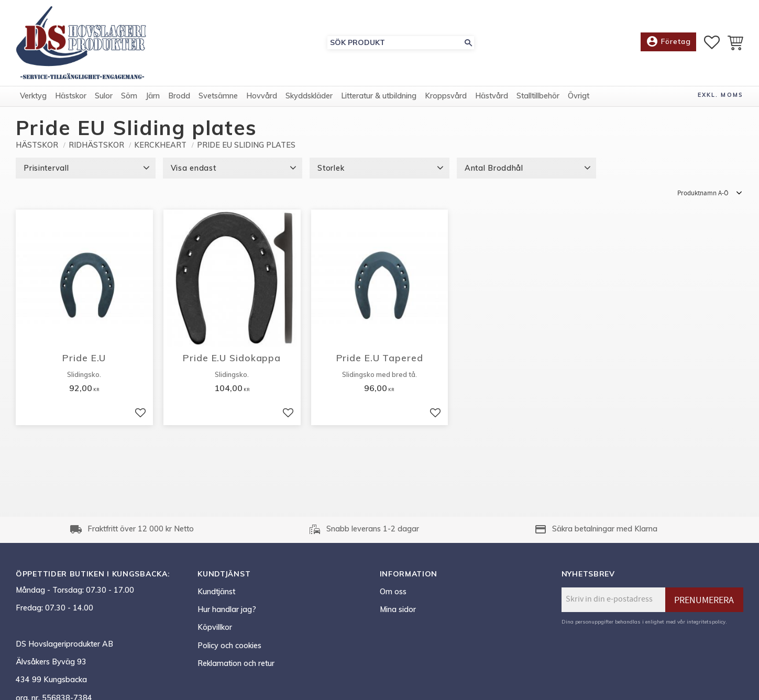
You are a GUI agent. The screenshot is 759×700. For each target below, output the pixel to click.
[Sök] (468, 43)
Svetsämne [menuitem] (218, 96)
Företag (668, 42)
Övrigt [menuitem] (579, 96)
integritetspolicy (706, 621)
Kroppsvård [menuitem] (446, 96)
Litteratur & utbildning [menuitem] (379, 96)
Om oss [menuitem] (393, 592)
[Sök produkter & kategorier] (395, 43)
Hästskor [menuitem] (71, 96)
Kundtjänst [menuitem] (216, 592)
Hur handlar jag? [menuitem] (227, 609)
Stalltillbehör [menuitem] (538, 96)
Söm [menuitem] (129, 96)
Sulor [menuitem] (104, 96)
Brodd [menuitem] (179, 96)
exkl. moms (720, 95)
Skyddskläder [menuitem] (309, 96)
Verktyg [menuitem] (33, 96)
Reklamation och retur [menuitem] (236, 663)
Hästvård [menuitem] (492, 96)
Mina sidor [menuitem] (398, 609)
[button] (712, 42)
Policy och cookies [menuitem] (229, 646)
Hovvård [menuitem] (262, 96)
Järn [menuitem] (153, 96)
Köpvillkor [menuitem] (215, 627)
